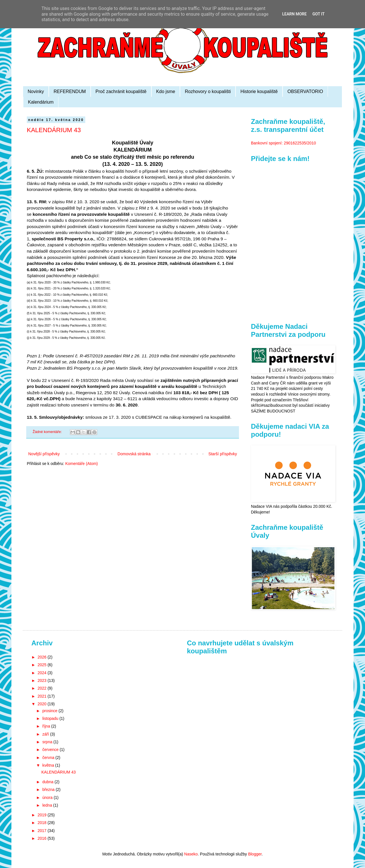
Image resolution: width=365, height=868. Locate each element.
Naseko (191, 854)
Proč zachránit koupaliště (121, 91)
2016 (43, 838)
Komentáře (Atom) (82, 464)
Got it (318, 14)
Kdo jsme (166, 91)
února (48, 797)
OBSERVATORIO (305, 91)
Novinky (36, 91)
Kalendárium (41, 102)
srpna (48, 742)
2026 (43, 657)
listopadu (51, 718)
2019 (43, 815)
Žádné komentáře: (48, 432)
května (49, 765)
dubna (48, 782)
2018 (43, 823)
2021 (43, 696)
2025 (43, 665)
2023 (43, 680)
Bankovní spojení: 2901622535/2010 (283, 143)
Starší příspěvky (223, 454)
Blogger (255, 854)
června (49, 758)
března (49, 790)
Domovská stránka (134, 454)
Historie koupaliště (259, 91)
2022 (43, 688)
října (47, 726)
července (51, 750)
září (46, 734)
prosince (50, 711)
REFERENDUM (70, 91)
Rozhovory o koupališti (208, 91)
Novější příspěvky (44, 454)
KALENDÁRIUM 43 (54, 130)
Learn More (294, 14)
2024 (43, 673)
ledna (48, 805)
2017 (43, 831)
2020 (43, 704)
